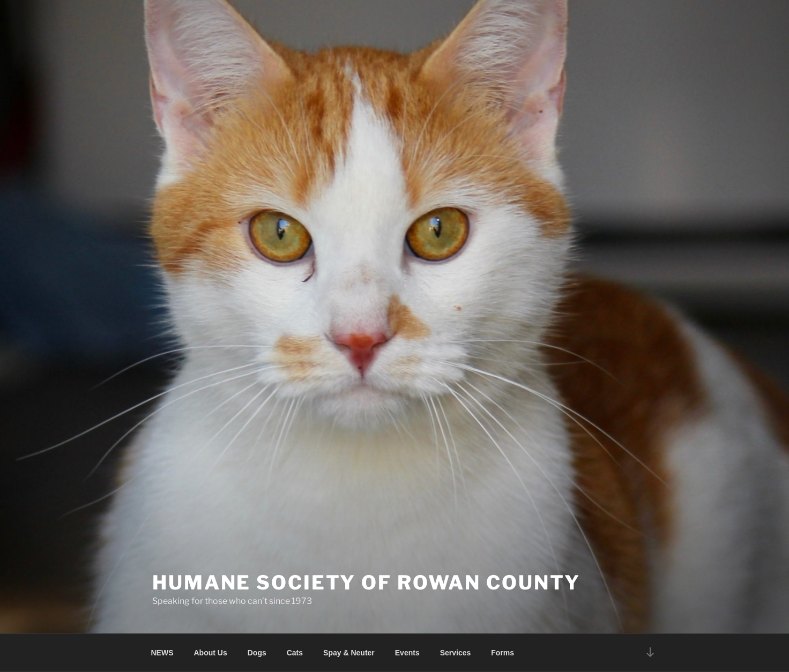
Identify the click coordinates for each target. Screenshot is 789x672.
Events (407, 653)
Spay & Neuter (349, 653)
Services (456, 653)
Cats (295, 653)
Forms (503, 653)
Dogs (257, 653)
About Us (211, 653)
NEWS (162, 653)
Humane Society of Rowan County (366, 583)
